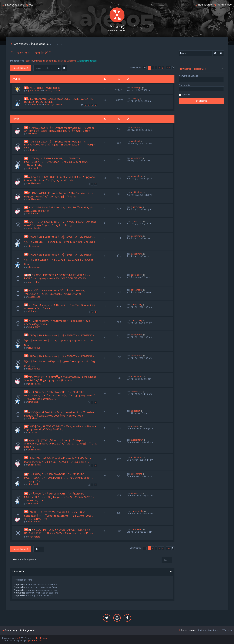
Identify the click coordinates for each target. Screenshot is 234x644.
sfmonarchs (34, 168)
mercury (36, 105)
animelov (33, 432)
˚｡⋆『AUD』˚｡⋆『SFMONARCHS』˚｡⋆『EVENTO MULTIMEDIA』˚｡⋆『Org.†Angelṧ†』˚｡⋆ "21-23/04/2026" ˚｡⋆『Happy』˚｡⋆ (59, 478)
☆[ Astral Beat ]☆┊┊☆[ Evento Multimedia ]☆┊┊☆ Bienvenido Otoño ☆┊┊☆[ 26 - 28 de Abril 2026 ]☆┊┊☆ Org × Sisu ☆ (59, 145)
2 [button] (153, 68)
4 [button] (159, 68)
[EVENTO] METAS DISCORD (44, 88)
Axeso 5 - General (53, 91)
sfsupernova (34, 246)
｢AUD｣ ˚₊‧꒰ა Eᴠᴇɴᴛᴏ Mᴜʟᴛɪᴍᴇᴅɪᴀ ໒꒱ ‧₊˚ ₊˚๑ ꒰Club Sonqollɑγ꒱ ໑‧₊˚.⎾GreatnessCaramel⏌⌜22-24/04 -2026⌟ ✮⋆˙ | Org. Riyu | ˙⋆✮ (58, 515)
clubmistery (34, 213)
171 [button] (169, 68)
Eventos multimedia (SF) (31, 53)
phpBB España (35, 641)
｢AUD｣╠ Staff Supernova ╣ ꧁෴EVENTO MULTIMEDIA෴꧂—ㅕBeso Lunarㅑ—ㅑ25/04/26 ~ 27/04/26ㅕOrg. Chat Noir (59, 259)
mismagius (40, 61)
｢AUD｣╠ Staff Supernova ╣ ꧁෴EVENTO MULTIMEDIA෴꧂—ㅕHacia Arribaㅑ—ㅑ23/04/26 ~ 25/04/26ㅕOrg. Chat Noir (59, 340)
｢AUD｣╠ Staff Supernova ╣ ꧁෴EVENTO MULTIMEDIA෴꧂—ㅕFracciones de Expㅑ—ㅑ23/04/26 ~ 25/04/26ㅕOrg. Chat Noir (60, 361)
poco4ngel (51, 61)
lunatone (62, 61)
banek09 (135, 99)
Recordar (186, 95)
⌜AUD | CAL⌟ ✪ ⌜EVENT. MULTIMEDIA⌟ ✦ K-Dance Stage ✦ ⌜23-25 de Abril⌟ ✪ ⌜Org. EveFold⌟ (60, 428)
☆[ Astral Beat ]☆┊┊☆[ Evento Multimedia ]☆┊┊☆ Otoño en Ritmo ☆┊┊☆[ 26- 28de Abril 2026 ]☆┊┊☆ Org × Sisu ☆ (59, 129)
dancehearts (34, 228)
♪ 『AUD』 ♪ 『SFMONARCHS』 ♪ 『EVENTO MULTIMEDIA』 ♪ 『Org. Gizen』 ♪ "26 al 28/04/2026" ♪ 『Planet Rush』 (56, 162)
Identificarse (185, 69)
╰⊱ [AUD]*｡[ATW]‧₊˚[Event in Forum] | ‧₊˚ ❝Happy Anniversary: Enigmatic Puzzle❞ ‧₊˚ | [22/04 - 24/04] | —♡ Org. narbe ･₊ (60, 444)
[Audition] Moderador (87, 61)
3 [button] (156, 68)
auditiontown (34, 183)
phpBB (18, 638)
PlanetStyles (41, 638)
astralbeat (33, 134)
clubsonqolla (35, 522)
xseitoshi (29, 61)
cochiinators (34, 282)
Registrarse (200, 69)
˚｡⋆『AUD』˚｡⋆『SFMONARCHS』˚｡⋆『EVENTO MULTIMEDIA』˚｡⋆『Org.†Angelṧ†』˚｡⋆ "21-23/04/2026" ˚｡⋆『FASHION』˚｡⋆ (59, 497)
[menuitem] (30, 5)
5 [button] (163, 68)
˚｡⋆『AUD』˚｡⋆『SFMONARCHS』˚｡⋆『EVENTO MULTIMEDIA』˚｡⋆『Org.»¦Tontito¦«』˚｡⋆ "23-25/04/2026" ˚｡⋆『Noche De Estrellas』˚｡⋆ (60, 395)
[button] (145, 68)
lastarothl (71, 61)
